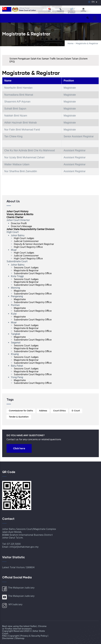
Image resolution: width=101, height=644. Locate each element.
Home (70, 44)
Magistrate (20, 291)
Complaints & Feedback (72, 11)
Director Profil (19, 224)
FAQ (49, 10)
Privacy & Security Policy (34, 636)
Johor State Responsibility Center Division (30, 229)
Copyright (14, 636)
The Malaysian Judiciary (21, 588)
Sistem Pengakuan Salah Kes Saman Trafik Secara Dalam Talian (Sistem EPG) (48, 60)
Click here (19, 448)
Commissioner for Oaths (21, 411)
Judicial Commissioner (26, 241)
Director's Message (21, 226)
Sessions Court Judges (26, 268)
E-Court (76, 411)
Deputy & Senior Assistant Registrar (34, 244)
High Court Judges (24, 238)
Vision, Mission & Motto (20, 214)
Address (43, 411)
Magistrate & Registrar (26, 271)
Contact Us (61, 10)
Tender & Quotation (19, 417)
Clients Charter (15, 217)
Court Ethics (59, 411)
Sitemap (83, 10)
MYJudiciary (15, 605)
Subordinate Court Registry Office (33, 274)
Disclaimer (8, 638)
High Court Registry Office (28, 247)
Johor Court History (17, 212)
